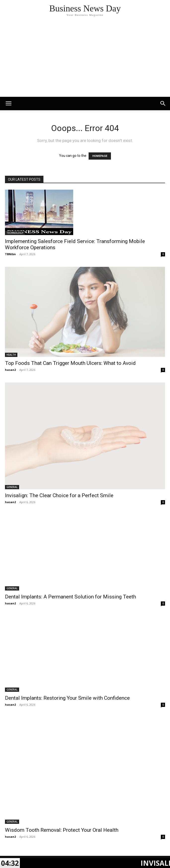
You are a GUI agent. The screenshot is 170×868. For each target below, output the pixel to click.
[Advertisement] (85, 60)
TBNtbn (10, 254)
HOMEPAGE (100, 156)
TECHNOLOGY (15, 233)
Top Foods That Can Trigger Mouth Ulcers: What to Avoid (70, 363)
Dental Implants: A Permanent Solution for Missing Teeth (70, 597)
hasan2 (10, 370)
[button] (163, 104)
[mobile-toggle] (8, 104)
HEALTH (11, 355)
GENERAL (12, 487)
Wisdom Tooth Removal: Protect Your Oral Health (62, 830)
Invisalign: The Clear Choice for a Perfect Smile (59, 495)
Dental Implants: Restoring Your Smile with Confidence (67, 698)
